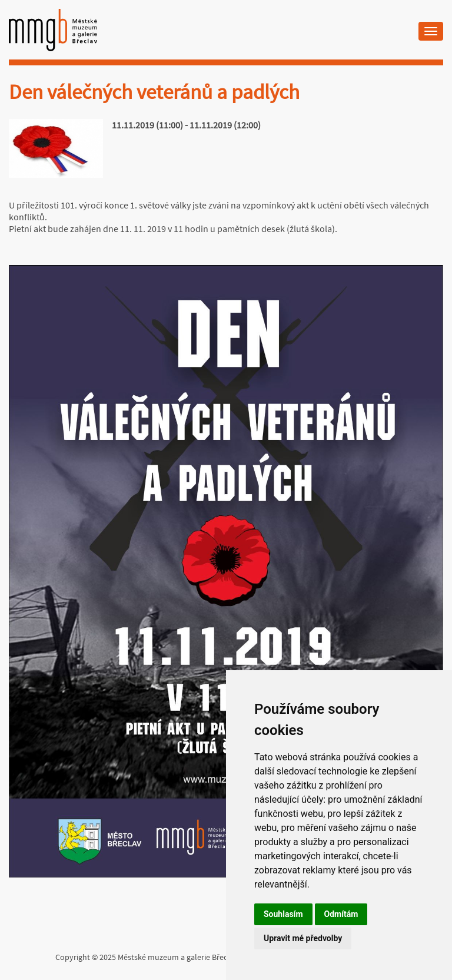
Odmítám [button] (341, 914)
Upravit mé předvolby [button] (303, 938)
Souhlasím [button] (283, 914)
